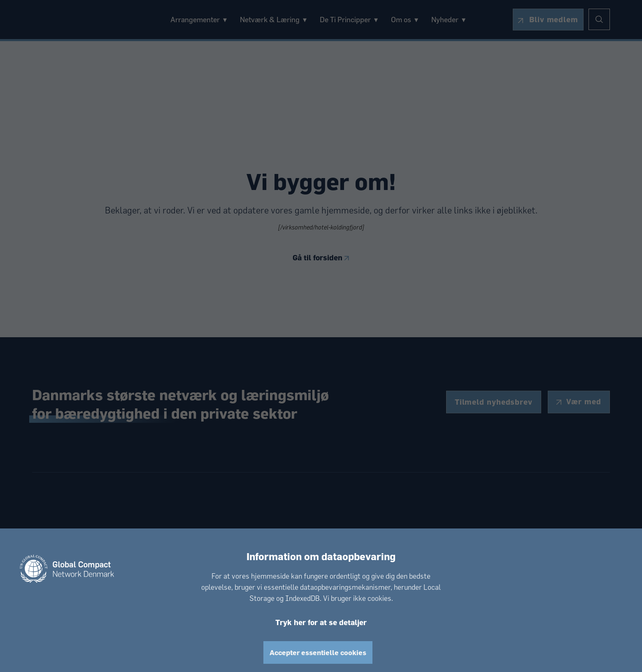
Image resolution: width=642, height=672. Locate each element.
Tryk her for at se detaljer (321, 622)
